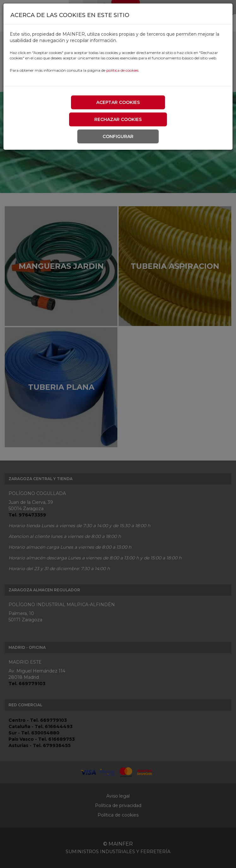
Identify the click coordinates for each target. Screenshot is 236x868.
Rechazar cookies (118, 119)
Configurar (118, 136)
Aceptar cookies (118, 102)
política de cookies (122, 70)
